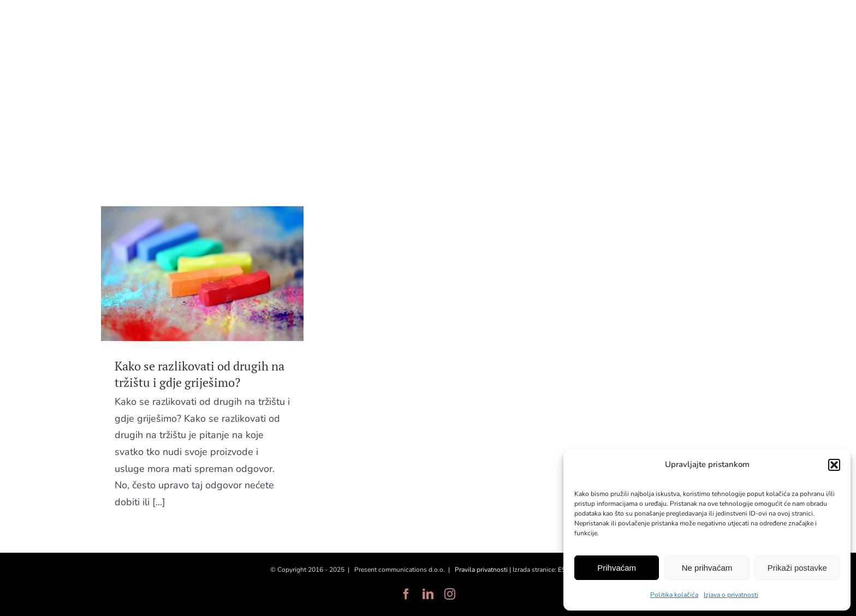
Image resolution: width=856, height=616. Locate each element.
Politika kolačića (674, 595)
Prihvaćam (617, 568)
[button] (834, 465)
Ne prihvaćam (707, 568)
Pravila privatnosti (481, 570)
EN (747, 26)
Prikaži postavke (797, 568)
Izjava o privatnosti (731, 595)
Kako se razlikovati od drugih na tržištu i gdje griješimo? (200, 374)
